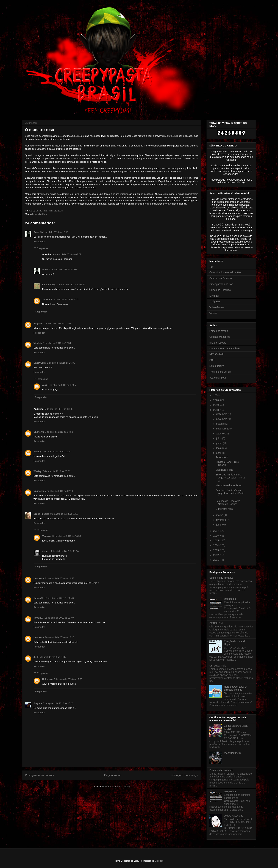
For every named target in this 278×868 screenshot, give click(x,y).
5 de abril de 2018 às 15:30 (61, 363)
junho (219, 443)
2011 (216, 560)
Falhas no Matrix (219, 331)
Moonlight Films (224, 470)
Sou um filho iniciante (221, 578)
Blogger (159, 861)
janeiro (220, 525)
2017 (216, 531)
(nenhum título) (232, 753)
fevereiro (221, 520)
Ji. (35, 657)
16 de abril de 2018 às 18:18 (60, 637)
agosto (220, 434)
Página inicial (112, 775)
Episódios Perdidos (220, 290)
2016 (216, 536)
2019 (216, 405)
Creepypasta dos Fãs (221, 284)
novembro (222, 419)
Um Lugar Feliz (218, 666)
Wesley (37, 452)
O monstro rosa (224, 509)
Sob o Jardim (217, 366)
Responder (39, 242)
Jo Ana (46, 299)
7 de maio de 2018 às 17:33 (68, 679)
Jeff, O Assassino (234, 816)
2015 (216, 540)
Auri (45, 385)
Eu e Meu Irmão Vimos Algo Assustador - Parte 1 (230, 493)
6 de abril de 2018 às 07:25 (62, 385)
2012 (216, 555)
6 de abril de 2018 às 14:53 (59, 432)
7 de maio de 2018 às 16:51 (65, 299)
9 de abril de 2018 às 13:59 (64, 514)
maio (219, 448)
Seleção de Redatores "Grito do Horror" (228, 503)
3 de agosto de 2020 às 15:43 (58, 703)
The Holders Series (220, 372)
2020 (216, 400)
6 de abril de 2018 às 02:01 (67, 254)
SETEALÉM (216, 623)
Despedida (230, 599)
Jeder (45, 551)
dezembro (222, 414)
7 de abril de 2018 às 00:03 (57, 471)
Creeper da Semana (221, 278)
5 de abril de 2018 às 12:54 (57, 323)
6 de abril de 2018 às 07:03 (63, 269)
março (220, 515)
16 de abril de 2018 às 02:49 (59, 618)
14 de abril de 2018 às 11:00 (64, 551)
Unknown (39, 432)
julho (219, 438)
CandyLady (40, 363)
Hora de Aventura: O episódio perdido (235, 688)
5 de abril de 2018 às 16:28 (59, 409)
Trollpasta (215, 301)
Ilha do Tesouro (218, 343)
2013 (216, 550)
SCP (212, 360)
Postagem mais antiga (184, 775)
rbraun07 (38, 598)
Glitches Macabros (220, 337)
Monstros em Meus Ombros (225, 349)
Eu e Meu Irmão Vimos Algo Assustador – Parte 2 (230, 478)
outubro (221, 424)
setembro (222, 429)
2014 (216, 545)
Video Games (217, 307)
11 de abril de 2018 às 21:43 (60, 578)
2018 (216, 410)
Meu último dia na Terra (229, 485)
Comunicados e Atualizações (225, 272)
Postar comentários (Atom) (116, 787)
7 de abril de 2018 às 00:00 (57, 452)
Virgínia (38, 323)
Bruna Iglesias (41, 514)
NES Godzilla (217, 354)
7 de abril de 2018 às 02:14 (59, 491)
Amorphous (222, 457)
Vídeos (213, 313)
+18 (212, 267)
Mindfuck (42, 214)
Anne (36, 232)
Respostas (42, 248)
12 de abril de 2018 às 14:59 (66, 536)
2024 (216, 395)
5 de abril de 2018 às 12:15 (54, 232)
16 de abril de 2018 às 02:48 (59, 598)
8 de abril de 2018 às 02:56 (71, 285)
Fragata (38, 703)
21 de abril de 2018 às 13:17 (52, 657)
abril (219, 453)
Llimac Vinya (49, 285)
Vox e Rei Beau (218, 378)
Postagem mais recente (40, 775)
